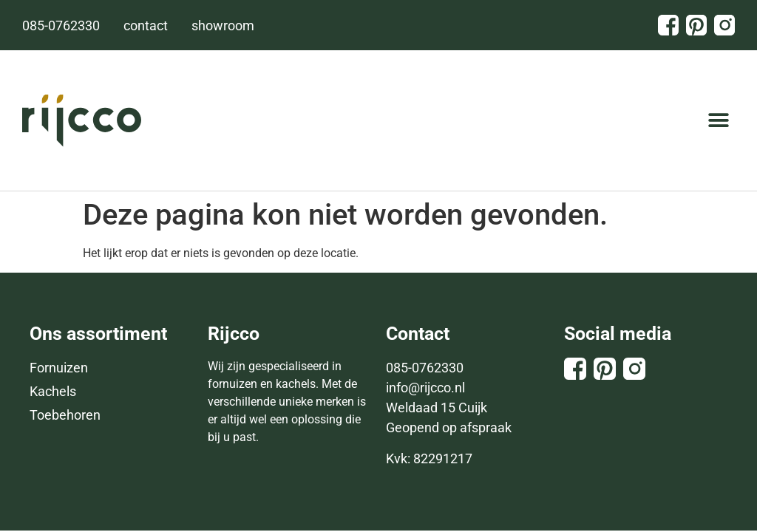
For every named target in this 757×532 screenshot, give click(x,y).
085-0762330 (425, 368)
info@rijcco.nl (425, 388)
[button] (718, 121)
